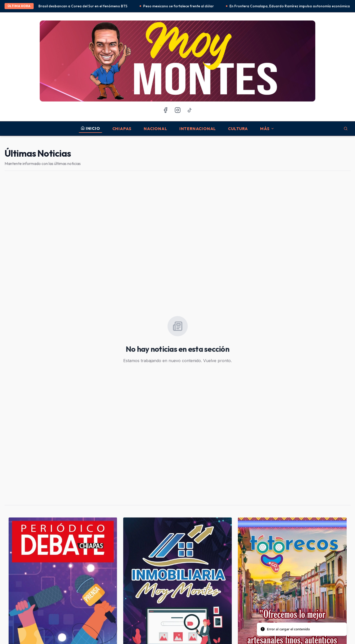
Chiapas (122, 129)
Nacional (155, 129)
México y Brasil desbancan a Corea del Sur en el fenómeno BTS (79, 6)
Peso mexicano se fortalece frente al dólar (182, 6)
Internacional (198, 129)
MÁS (267, 129)
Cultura (238, 129)
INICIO (90, 128)
